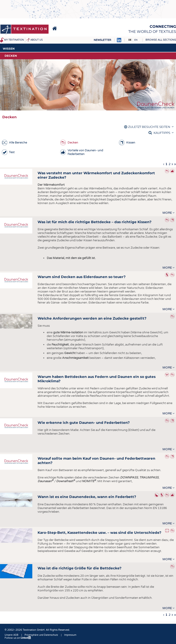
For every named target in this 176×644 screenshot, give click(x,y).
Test (12, 152)
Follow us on (18, 638)
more (167, 213)
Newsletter (102, 40)
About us (37, 40)
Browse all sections (161, 40)
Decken (73, 143)
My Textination (14, 40)
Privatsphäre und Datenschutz (41, 635)
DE (130, 40)
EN (136, 40)
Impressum (70, 635)
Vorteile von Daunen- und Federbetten (85, 152)
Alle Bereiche (18, 143)
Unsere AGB (11, 635)
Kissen (131, 143)
